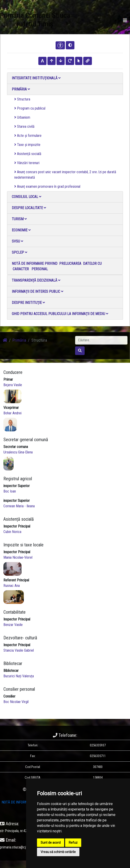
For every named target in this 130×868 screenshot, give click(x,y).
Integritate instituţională (36, 78)
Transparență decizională (36, 280)
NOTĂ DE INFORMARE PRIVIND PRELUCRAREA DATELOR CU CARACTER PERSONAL (57, 266)
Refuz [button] (73, 843)
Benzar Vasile (13, 625)
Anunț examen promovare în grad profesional (47, 186)
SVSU (17, 241)
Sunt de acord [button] (51, 843)
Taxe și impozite (27, 145)
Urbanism (22, 117)
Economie (21, 230)
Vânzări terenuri (27, 163)
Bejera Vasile (13, 385)
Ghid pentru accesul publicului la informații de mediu (60, 314)
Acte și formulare (28, 136)
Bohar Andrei (12, 413)
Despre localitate (29, 208)
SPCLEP (20, 252)
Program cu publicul (30, 108)
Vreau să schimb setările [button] (58, 852)
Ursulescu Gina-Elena (18, 452)
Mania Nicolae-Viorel (18, 557)
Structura (22, 99)
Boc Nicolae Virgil (16, 702)
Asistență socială (28, 154)
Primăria (21, 89)
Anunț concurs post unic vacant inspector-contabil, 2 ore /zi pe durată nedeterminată (65, 175)
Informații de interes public (38, 291)
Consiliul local (27, 197)
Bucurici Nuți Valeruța (19, 676)
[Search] (101, 340)
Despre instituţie (28, 303)
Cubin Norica (12, 532)
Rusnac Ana (12, 586)
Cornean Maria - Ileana (19, 506)
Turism (19, 219)
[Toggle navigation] (125, 20)
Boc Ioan (10, 491)
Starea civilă (24, 126)
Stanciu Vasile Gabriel (19, 650)
